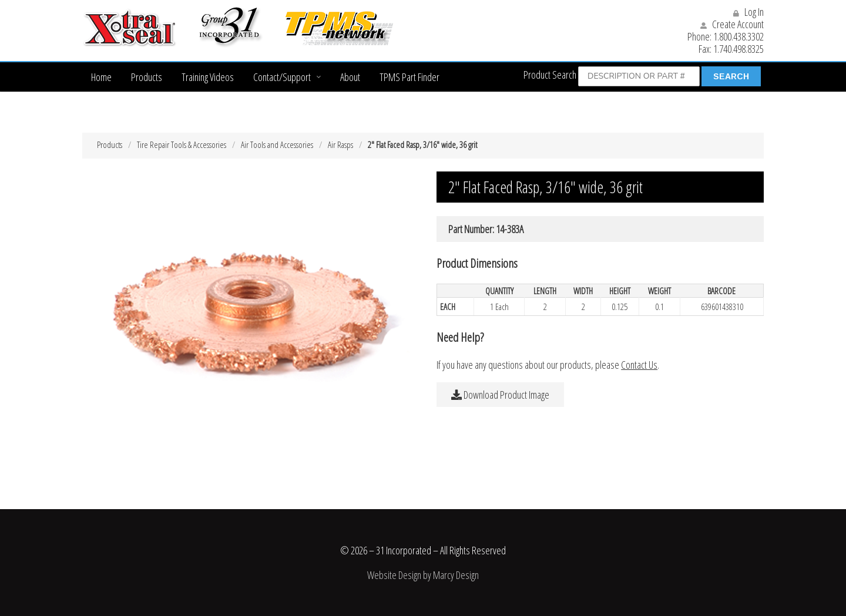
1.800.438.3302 (738, 36)
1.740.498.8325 (738, 49)
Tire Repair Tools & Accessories (182, 144)
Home (101, 77)
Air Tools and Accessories (277, 144)
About (350, 77)
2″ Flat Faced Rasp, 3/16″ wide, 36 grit (422, 144)
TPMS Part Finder (409, 77)
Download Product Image (500, 395)
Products (147, 77)
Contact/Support (282, 77)
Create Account (732, 24)
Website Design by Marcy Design (423, 575)
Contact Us (639, 365)
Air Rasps (340, 144)
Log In (748, 12)
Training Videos (208, 77)
